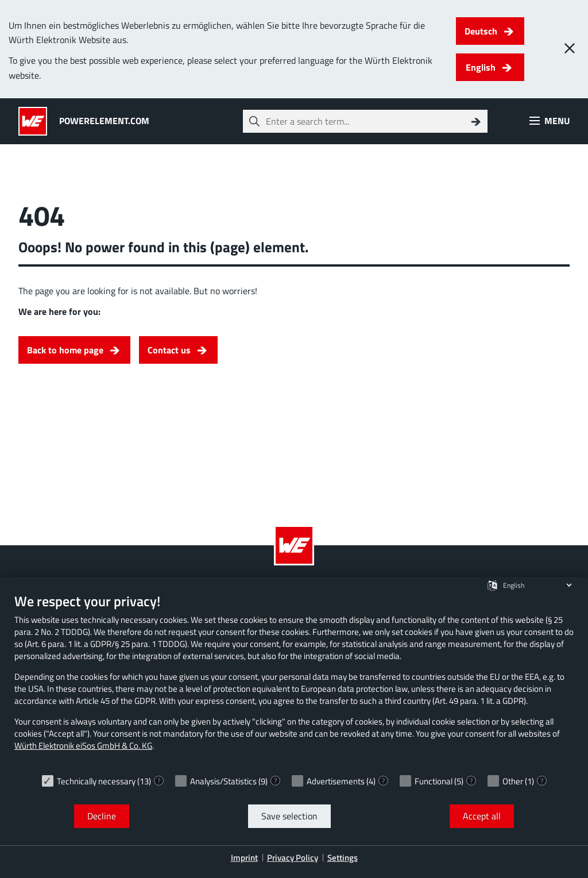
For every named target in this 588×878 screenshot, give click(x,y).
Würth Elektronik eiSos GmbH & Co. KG (83, 746)
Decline (102, 816)
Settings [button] (343, 858)
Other (513, 781)
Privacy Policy (293, 858)
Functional (434, 781)
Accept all (482, 816)
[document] (294, 680)
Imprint (244, 858)
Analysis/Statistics (223, 781)
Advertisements (336, 781)
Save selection (289, 816)
